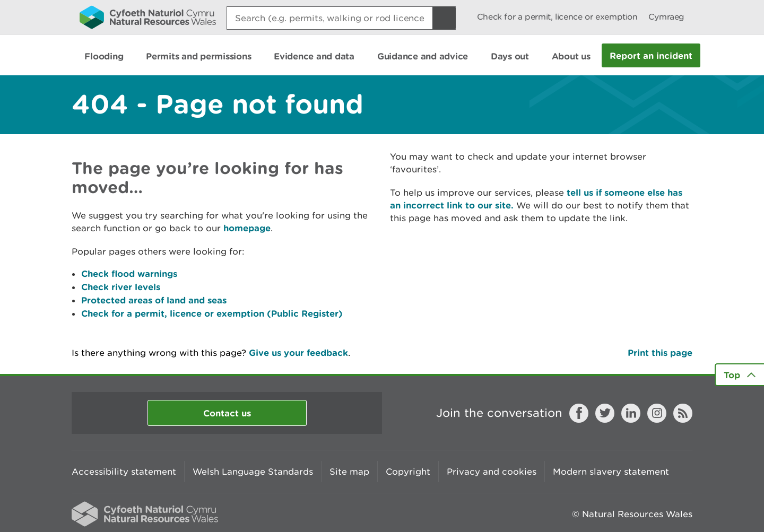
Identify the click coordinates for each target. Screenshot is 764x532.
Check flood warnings (129, 273)
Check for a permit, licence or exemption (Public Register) (212, 313)
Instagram (657, 413)
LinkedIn (631, 413)
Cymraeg (666, 17)
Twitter (605, 413)
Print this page (660, 352)
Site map (349, 472)
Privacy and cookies (492, 472)
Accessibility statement (124, 472)
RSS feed (683, 413)
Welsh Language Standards (253, 472)
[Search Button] (444, 18)
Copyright (408, 472)
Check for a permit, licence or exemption (557, 17)
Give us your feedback (298, 352)
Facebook (579, 413)
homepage (247, 228)
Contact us (227, 413)
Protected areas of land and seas (154, 300)
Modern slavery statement (611, 472)
